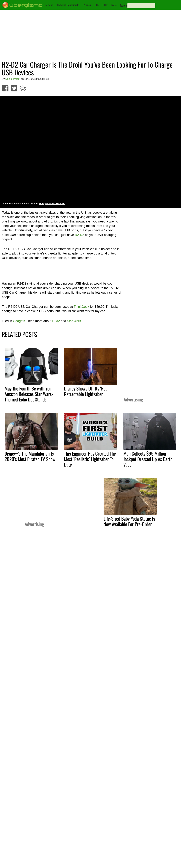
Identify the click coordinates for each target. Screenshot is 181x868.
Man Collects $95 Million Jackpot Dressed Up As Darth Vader (148, 459)
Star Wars (74, 321)
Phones (87, 5)
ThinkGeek (81, 307)
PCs (97, 5)
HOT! (105, 5)
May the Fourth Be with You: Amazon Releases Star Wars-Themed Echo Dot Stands (29, 394)
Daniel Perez (12, 79)
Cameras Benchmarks (68, 5)
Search (123, 5)
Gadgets (19, 321)
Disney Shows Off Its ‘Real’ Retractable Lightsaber (87, 391)
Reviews (49, 5)
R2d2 (56, 321)
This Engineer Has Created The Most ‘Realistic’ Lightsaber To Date (90, 459)
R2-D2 (80, 235)
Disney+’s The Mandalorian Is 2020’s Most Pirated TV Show (30, 456)
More (114, 5)
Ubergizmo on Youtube (52, 203)
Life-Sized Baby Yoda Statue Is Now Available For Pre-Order (129, 521)
